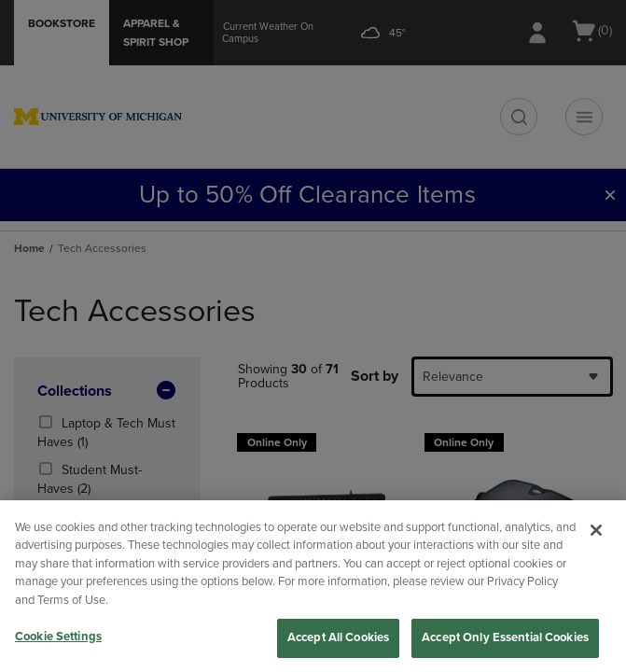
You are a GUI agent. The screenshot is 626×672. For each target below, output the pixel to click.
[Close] (596, 530)
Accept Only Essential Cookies (505, 637)
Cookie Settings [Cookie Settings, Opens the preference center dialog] (58, 637)
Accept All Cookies (338, 637)
